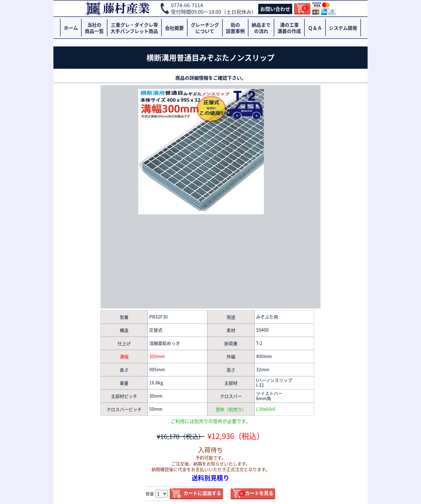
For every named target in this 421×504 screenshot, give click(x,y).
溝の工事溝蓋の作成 (289, 28)
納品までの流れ (261, 28)
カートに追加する (202, 493)
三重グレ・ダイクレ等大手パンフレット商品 (134, 28)
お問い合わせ (275, 9)
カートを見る (256, 493)
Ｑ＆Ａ (315, 28)
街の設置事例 (235, 28)
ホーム (71, 28)
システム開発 (343, 28)
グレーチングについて (205, 28)
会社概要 (174, 28)
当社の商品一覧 (94, 28)
